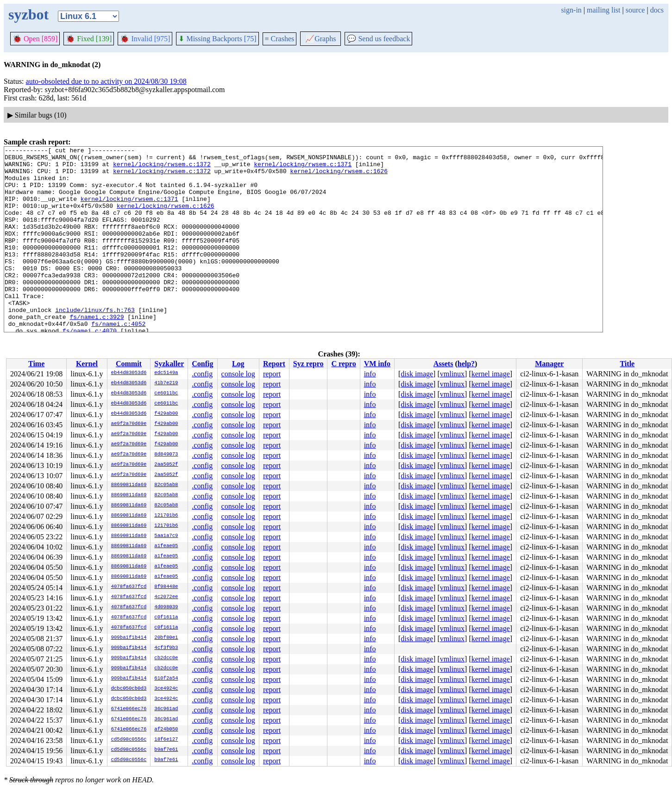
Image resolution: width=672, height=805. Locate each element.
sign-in (571, 10)
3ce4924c (166, 689)
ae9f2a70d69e (129, 424)
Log (238, 364)
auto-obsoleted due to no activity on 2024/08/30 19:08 (106, 81)
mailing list (603, 10)
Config (202, 364)
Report (274, 364)
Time (36, 364)
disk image (417, 374)
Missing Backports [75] (217, 39)
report (272, 374)
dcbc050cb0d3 (129, 689)
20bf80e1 (166, 638)
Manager (549, 364)
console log (238, 374)
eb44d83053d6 (129, 373)
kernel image (491, 374)
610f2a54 (166, 679)
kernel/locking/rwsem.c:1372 (162, 168)
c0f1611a (166, 618)
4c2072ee (166, 597)
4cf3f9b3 (166, 648)
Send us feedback (378, 39)
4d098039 (166, 607)
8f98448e (166, 587)
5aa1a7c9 (166, 536)
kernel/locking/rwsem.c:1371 (303, 168)
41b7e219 (166, 383)
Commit (129, 364)
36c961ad (166, 709)
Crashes (280, 39)
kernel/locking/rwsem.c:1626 (339, 176)
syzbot (28, 14)
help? (466, 364)
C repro (343, 364)
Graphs (320, 39)
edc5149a (166, 373)
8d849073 (166, 455)
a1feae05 (166, 546)
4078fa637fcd (129, 587)
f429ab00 (166, 414)
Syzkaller (169, 364)
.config (202, 374)
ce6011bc (166, 393)
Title (627, 364)
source (635, 10)
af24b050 (166, 730)
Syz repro (308, 364)
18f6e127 (166, 740)
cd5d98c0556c (129, 740)
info (370, 374)
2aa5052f (166, 465)
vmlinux (452, 374)
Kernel (87, 364)
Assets (443, 364)
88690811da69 (129, 485)
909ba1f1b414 (129, 638)
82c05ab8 (166, 485)
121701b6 (166, 516)
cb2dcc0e (166, 658)
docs (657, 10)
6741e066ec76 (129, 709)
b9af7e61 (166, 750)
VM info (377, 364)
